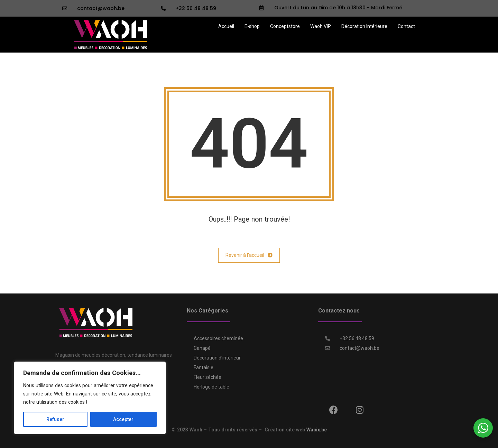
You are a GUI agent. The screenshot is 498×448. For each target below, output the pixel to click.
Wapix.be (317, 430)
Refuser (55, 419)
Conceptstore (285, 26)
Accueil (226, 26)
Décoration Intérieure (364, 26)
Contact (406, 26)
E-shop (252, 26)
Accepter (123, 419)
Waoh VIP (321, 26)
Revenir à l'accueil (249, 255)
